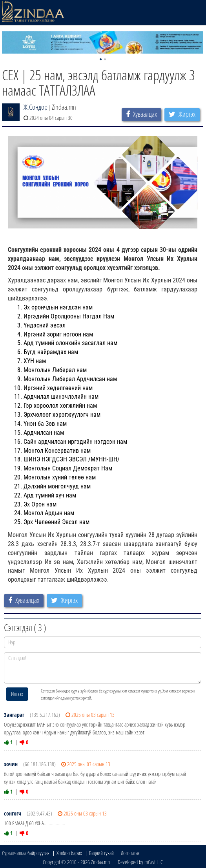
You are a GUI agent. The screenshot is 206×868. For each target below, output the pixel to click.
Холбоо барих (69, 853)
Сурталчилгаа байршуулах (26, 853)
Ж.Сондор (36, 107)
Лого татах (130, 853)
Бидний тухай (101, 853)
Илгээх (17, 694)
